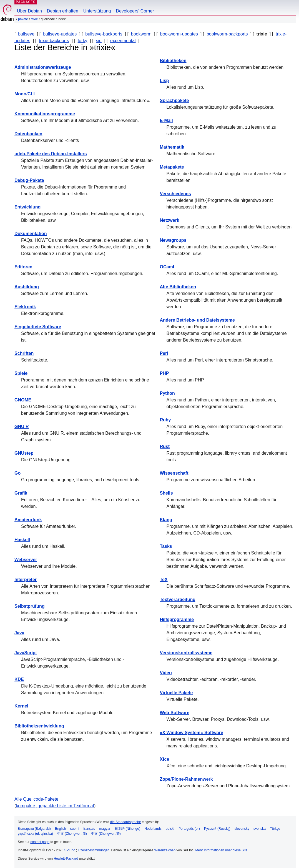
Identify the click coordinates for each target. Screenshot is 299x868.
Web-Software (175, 713)
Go (17, 473)
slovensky (242, 829)
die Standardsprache (126, 822)
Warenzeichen (165, 850)
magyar (105, 829)
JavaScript (26, 653)
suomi (75, 829)
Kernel (21, 706)
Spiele (21, 373)
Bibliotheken (173, 61)
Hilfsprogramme (177, 619)
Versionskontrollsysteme (186, 653)
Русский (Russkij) (217, 829)
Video (166, 673)
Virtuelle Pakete (176, 693)
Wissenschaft (174, 473)
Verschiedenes (175, 194)
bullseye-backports (104, 34)
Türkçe (275, 829)
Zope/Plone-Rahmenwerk (186, 779)
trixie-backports (54, 41)
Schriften (24, 353)
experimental (123, 41)
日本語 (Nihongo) (127, 829)
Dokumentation (31, 234)
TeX (164, 580)
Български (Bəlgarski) (34, 829)
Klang (166, 520)
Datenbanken (28, 134)
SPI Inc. (70, 850)
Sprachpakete (174, 100)
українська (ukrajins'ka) (35, 834)
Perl (164, 353)
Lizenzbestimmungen (93, 850)
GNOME (23, 400)
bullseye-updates (60, 34)
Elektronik (25, 307)
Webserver (26, 560)
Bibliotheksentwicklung (39, 726)
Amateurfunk (28, 520)
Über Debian (29, 11)
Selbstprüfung (29, 606)
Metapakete (172, 167)
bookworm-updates (179, 34)
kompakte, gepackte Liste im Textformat (55, 806)
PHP (164, 373)
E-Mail (166, 120)
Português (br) (189, 829)
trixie (34, 19)
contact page (40, 842)
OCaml (167, 267)
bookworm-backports (227, 34)
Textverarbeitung (178, 600)
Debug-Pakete (29, 180)
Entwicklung (27, 207)
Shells (166, 493)
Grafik (21, 493)
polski (170, 829)
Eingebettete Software (38, 327)
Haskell (22, 540)
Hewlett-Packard (66, 859)
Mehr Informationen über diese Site (221, 850)
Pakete (23, 19)
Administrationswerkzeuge (43, 67)
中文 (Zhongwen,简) (72, 834)
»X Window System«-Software (192, 733)
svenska (260, 829)
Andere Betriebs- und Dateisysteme (197, 320)
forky (83, 41)
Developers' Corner (135, 11)
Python (167, 393)
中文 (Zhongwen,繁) (106, 834)
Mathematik (172, 147)
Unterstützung (97, 11)
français (89, 829)
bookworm (141, 34)
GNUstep (24, 453)
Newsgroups (173, 240)
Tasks (166, 546)
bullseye (26, 34)
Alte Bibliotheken (178, 287)
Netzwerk (170, 220)
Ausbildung (27, 287)
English (60, 829)
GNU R (22, 427)
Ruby (165, 420)
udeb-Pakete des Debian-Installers (51, 154)
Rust (165, 446)
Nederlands (153, 829)
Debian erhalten (63, 11)
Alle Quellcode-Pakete (36, 799)
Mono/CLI (25, 94)
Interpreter (26, 580)
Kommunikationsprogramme (45, 114)
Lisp (164, 81)
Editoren (23, 267)
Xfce (165, 759)
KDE (19, 679)
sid (99, 41)
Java (19, 633)
